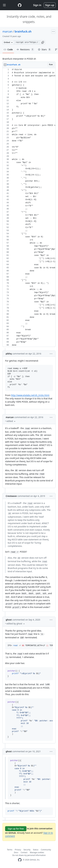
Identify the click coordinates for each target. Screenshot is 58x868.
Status (36, 850)
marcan (7, 31)
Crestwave (11, 496)
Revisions (25, 50)
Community (46, 850)
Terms (10, 850)
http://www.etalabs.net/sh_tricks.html (30, 395)
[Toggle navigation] (4, 5)
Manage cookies (37, 852)
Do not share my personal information (29, 855)
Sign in (37, 5)
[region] (29, 207)
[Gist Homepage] (20, 5)
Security (27, 850)
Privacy (18, 850)
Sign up (50, 5)
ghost (9, 620)
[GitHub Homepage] (20, 860)
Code (8, 49)
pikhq (9, 354)
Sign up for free (16, 829)
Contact (24, 852)
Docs (16, 852)
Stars (45, 50)
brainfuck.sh (23, 31)
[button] (43, 42)
